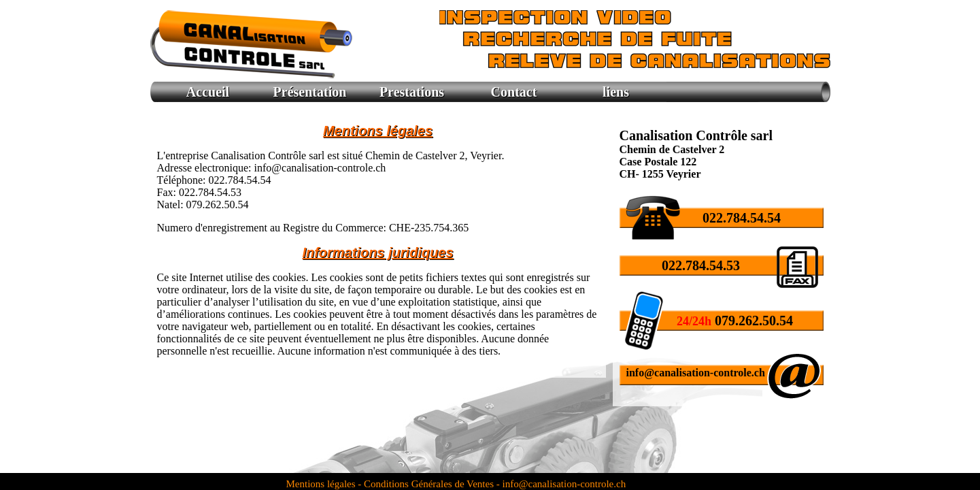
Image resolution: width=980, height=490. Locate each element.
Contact (514, 92)
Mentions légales (322, 485)
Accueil (208, 92)
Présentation (310, 92)
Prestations (412, 92)
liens (616, 92)
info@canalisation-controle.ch (696, 373)
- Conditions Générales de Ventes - (428, 485)
